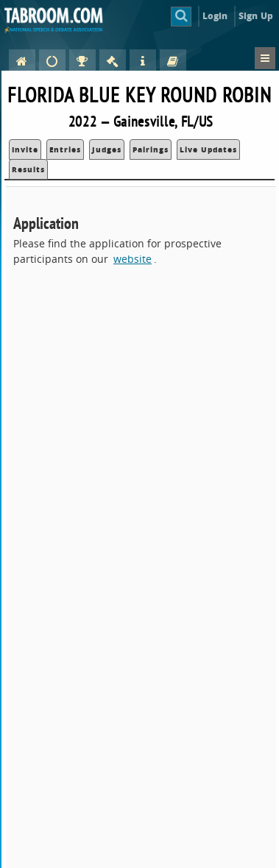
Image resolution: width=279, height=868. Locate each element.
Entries (65, 149)
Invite (25, 149)
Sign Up (256, 16)
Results (28, 169)
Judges (107, 149)
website (133, 259)
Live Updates (208, 149)
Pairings (151, 149)
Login (215, 16)
